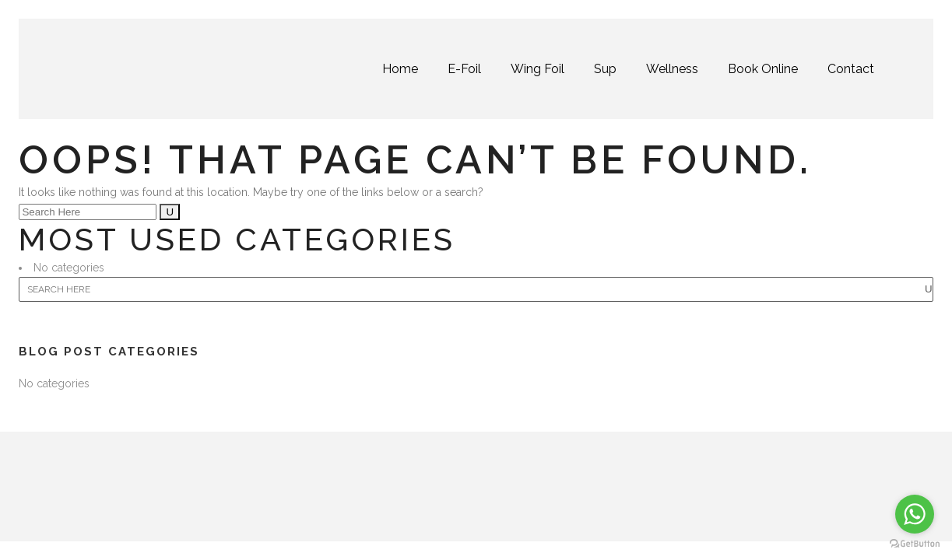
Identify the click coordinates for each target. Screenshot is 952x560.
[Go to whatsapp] (915, 514)
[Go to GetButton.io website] (915, 544)
